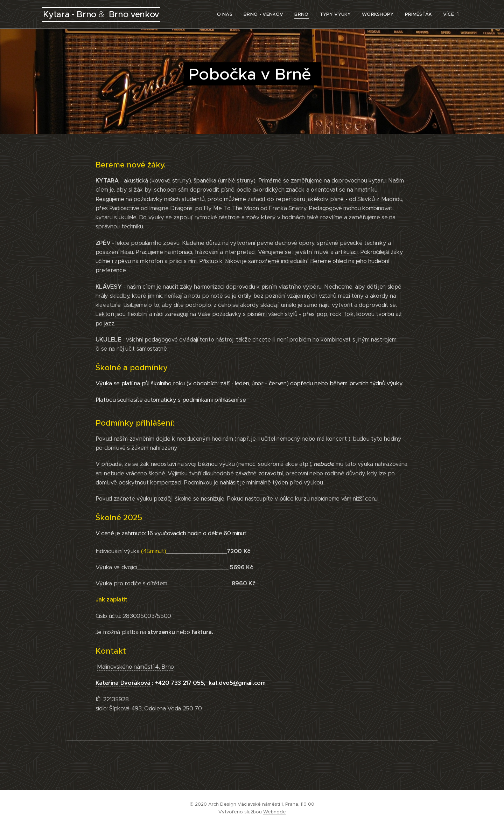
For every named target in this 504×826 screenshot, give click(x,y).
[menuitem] (214, 14)
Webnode (275, 812)
